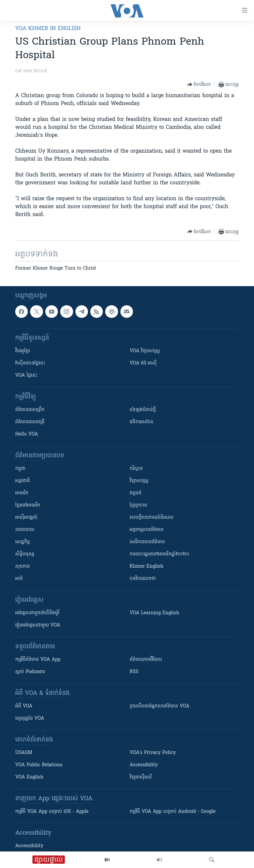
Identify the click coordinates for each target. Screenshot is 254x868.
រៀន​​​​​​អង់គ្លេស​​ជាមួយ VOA (38, 625)
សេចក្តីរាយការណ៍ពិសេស (152, 518)
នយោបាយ (25, 530)
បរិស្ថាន (136, 469)
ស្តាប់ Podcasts (30, 672)
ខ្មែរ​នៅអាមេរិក (28, 505)
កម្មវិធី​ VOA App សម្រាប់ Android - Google (173, 812)
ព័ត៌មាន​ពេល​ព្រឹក (30, 410)
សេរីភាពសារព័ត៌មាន (147, 542)
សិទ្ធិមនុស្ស (25, 554)
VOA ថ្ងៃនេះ (26, 376)
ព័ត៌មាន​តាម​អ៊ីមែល (146, 660)
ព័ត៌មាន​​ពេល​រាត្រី (30, 422)
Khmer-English (147, 566)
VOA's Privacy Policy (153, 753)
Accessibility (144, 765)
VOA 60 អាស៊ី (143, 363)
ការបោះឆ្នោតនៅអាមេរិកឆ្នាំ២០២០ (159, 554)
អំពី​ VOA (24, 706)
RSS (134, 672)
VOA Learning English (154, 613)
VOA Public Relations (39, 765)
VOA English (29, 777)
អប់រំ (19, 579)
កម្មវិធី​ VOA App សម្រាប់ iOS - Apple (52, 812)
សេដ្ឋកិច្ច (22, 542)
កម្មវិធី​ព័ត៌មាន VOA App (38, 660)
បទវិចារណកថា (143, 579)
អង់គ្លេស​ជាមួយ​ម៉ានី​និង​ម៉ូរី (37, 613)
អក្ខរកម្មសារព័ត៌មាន (147, 530)
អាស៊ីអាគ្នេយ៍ (26, 518)
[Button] (199, 85)
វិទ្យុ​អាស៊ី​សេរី (141, 777)
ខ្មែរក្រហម (138, 505)
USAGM (24, 753)
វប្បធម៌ (135, 493)
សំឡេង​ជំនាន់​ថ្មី (143, 410)
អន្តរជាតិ (22, 481)
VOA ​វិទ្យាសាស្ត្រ (145, 351)
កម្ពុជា (20, 469)
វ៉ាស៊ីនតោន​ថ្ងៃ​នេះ (30, 363)
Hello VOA (27, 434)
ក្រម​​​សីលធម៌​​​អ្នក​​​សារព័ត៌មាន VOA (160, 706)
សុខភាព (22, 566)
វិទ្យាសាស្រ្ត (139, 481)
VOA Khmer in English (48, 29)
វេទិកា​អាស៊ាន (141, 422)
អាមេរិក (22, 493)
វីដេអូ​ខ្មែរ (22, 351)
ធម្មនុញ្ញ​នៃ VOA (30, 718)
